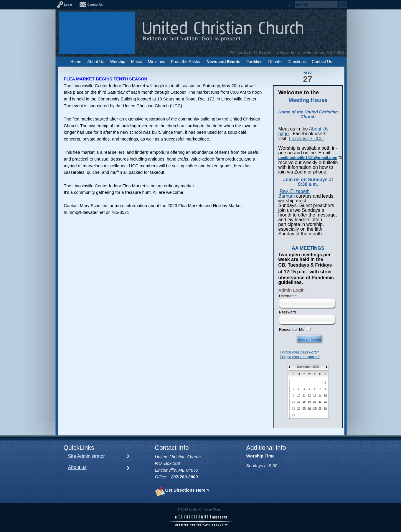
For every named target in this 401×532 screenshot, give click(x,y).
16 (293, 402)
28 (320, 408)
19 (309, 402)
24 (299, 408)
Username (288, 296)
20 (315, 402)
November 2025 (308, 367)
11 (304, 395)
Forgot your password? (299, 352)
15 (325, 395)
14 (320, 395)
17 (299, 402)
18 (304, 402)
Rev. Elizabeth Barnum (294, 194)
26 (309, 408)
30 (293, 415)
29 (325, 408)
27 (315, 408)
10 (299, 395)
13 (315, 395)
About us (77, 467)
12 (309, 395)
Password (287, 312)
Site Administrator (86, 456)
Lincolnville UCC (306, 139)
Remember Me (292, 329)
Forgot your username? (300, 357)
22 (325, 402)
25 (304, 408)
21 (320, 402)
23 (293, 408)
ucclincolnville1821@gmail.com (308, 158)
